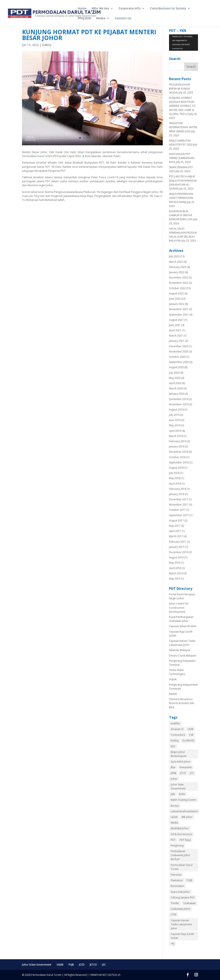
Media (101, 18)
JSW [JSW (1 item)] (173, 794)
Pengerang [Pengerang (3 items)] (177, 845)
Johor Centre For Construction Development (179, 608)
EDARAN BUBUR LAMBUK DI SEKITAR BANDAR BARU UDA (181, 215)
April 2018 (175, 484)
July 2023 (174, 256)
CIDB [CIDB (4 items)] (190, 729)
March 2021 (176, 336)
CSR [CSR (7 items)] (191, 735)
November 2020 (179, 352)
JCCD (82, 965)
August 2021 (176, 320)
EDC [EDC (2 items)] (173, 746)
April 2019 (175, 431)
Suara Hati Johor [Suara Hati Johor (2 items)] (180, 892)
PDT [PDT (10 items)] (173, 840)
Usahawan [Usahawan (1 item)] (189, 903)
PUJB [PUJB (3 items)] (189, 880)
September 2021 (179, 315)
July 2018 (174, 473)
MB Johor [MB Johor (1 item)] (187, 817)
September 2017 (179, 515)
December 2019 (179, 399)
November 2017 (179, 505)
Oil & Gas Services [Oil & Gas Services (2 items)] (181, 834)
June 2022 (175, 299)
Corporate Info (130, 9)
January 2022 (177, 304)
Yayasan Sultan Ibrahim (183, 626)
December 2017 (179, 499)
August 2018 (176, 468)
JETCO (93, 965)
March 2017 (176, 536)
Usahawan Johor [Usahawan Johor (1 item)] (180, 909)
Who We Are (100, 9)
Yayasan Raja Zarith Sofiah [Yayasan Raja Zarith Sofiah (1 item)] (182, 936)
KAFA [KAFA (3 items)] (182, 794)
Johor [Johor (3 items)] (174, 779)
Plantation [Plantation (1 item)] (177, 880)
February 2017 (178, 542)
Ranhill (173, 694)
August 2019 (176, 410)
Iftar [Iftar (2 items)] (173, 767)
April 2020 (175, 383)
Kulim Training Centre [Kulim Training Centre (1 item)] (183, 800)
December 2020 (179, 346)
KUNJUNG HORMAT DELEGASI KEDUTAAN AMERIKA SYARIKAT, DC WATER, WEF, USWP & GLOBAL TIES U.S (182, 106)
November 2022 (179, 283)
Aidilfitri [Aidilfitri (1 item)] (175, 723)
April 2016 (175, 568)
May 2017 (175, 526)
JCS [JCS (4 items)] (192, 773)
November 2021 (179, 309)
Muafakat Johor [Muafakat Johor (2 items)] (180, 828)
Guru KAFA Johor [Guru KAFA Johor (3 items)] (181, 762)
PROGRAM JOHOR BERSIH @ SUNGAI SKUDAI (180, 89)
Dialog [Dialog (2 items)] (175, 740)
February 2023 (178, 267)
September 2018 (179, 462)
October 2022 (177, 288)
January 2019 (177, 446)
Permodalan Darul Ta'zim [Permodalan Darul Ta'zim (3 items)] (182, 867)
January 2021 (177, 341)
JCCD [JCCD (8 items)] (183, 773)
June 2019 (175, 420)
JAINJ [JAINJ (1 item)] (173, 773)
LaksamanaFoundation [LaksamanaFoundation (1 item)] (184, 811)
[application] (184, 43)
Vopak (173, 679)
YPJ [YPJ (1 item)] (172, 944)
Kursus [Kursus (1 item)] (175, 806)
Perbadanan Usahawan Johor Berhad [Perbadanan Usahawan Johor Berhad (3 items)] (180, 855)
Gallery (47, 45)
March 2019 (176, 436)
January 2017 (177, 547)
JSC (104, 965)
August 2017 (176, 521)
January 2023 (177, 272)
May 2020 (175, 378)
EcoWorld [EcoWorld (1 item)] (188, 740)
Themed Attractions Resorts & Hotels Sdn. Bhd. (182, 703)
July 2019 (174, 415)
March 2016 (176, 573)
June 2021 (175, 325)
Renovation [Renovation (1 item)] (177, 886)
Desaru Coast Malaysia (183, 656)
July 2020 (174, 373)
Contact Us (123, 18)
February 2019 (178, 441)
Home (82, 9)
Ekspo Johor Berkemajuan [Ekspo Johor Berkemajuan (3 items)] (179, 754)
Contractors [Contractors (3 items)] (178, 735)
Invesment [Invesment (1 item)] (186, 767)
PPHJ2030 (84, 18)
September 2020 (179, 362)
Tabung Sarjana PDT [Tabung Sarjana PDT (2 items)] (183, 897)
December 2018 (179, 452)
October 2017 (177, 510)
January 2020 (177, 394)
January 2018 (177, 494)
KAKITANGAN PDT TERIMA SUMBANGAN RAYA (182, 158)
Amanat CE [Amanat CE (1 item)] (177, 729)
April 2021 (175, 330)
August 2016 (176, 557)
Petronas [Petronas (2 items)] (176, 875)
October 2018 (177, 457)
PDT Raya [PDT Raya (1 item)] (185, 840)
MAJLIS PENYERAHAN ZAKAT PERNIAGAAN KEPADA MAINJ (181, 198)
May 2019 (175, 425)
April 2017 (175, 531)
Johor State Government (37, 965)
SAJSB (60, 965)
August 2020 (176, 367)
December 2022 (179, 277)
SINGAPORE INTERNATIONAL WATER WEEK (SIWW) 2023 (183, 127)
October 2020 (177, 357)
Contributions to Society (168, 9)
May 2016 (175, 563)
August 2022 (176, 293)
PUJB (71, 965)
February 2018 (178, 489)
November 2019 (179, 404)
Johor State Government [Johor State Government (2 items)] (178, 786)
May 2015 (175, 579)
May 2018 (175, 478)
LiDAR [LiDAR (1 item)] (174, 817)
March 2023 (176, 262)
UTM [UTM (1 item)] (173, 914)
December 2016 (179, 552)
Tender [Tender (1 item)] (175, 903)
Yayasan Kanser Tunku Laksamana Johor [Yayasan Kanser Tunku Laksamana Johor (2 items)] (181, 924)
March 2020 (176, 388)
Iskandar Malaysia (180, 650)
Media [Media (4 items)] (174, 823)
